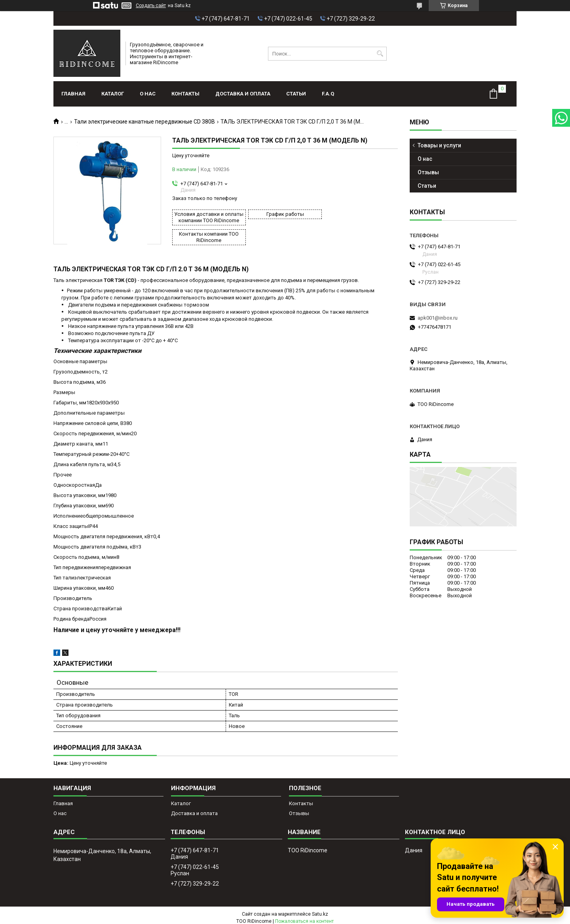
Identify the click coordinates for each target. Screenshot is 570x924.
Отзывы (428, 172)
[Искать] (380, 54)
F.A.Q (328, 94)
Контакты (185, 94)
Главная (73, 94)
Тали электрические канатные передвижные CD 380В (144, 122)
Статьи (296, 94)
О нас (148, 94)
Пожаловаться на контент (304, 916)
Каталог (113, 94)
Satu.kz (320, 909)
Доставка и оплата (243, 94)
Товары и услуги (439, 145)
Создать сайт (151, 6)
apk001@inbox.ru (438, 318)
